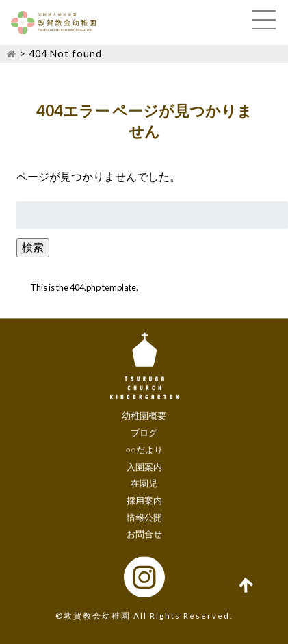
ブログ (144, 433)
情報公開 (144, 517)
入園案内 (144, 467)
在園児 (144, 484)
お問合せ (144, 534)
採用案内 (144, 500)
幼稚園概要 (144, 416)
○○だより (144, 450)
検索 (33, 247)
